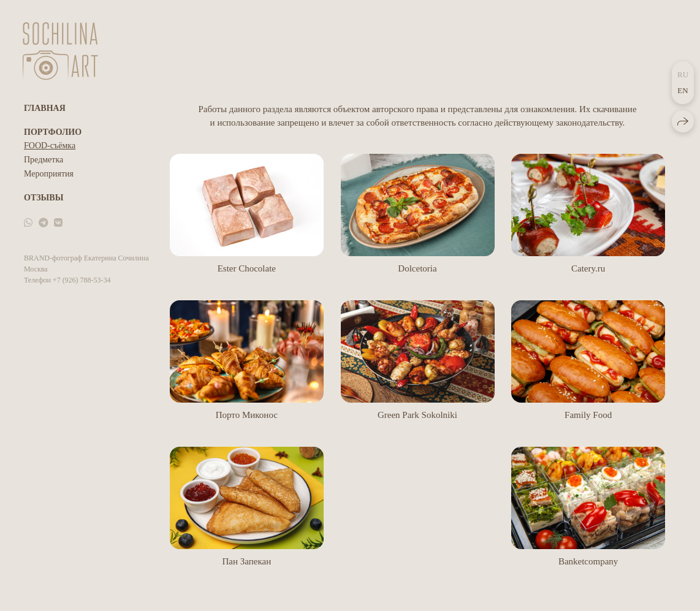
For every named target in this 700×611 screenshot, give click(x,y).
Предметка (44, 160)
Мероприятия (49, 174)
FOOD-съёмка (50, 146)
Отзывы (44, 198)
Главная (45, 108)
